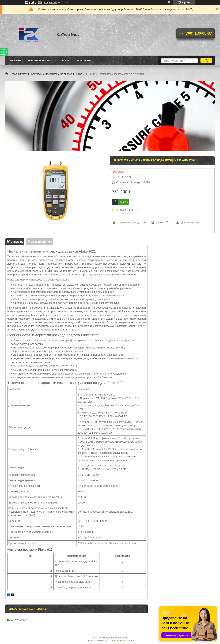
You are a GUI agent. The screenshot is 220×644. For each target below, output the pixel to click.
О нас (66, 60)
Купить (124, 202)
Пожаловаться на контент (122, 641)
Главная (15, 60)
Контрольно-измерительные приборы (53, 74)
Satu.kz (125, 638)
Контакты (84, 60)
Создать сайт (51, 2)
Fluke (79, 74)
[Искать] (206, 60)
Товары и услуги (39, 60)
